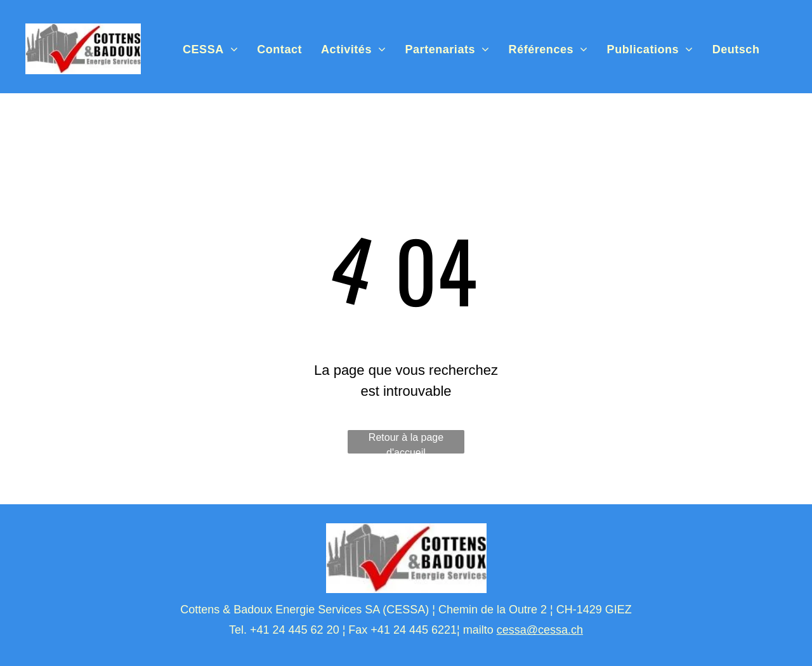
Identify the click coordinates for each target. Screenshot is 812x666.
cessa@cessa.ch (540, 630)
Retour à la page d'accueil (406, 443)
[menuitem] (210, 50)
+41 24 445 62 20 (295, 630)
